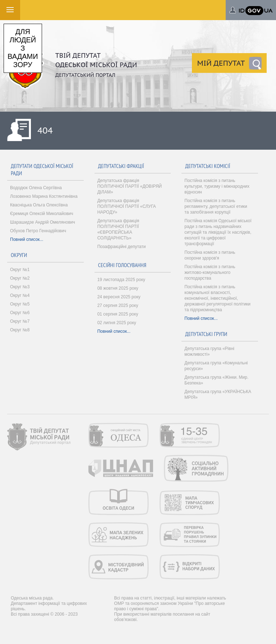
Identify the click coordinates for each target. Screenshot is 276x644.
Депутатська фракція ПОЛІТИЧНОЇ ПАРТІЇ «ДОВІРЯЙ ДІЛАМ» (130, 186)
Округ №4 (20, 295)
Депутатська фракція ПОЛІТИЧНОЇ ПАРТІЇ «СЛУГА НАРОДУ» (127, 206)
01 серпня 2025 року (118, 314)
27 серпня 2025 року (118, 305)
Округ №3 (20, 287)
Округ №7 (20, 321)
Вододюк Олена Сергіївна (36, 188)
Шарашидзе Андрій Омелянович (43, 222)
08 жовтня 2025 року (118, 288)
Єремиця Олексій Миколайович (42, 214)
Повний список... (27, 239)
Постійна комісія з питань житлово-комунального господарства (210, 272)
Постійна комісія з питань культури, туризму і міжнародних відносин (217, 186)
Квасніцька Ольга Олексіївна (39, 205)
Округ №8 (20, 330)
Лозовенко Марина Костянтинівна (44, 196)
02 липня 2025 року (117, 323)
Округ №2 (20, 278)
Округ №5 (20, 304)
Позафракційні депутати (122, 247)
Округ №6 (20, 313)
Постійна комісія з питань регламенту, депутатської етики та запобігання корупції (216, 206)
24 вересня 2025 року (119, 297)
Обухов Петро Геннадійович (38, 231)
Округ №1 (20, 270)
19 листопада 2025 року (121, 280)
